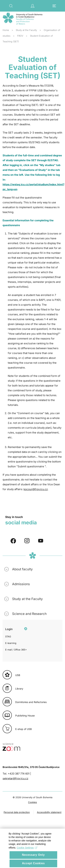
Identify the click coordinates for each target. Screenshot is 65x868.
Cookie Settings (27, 852)
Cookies (32, 802)
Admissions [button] (21, 584)
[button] (11, 6)
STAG (8, 636)
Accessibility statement (49, 812)
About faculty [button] (22, 569)
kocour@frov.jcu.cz (36, 489)
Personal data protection (17, 812)
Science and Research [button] (29, 614)
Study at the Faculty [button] (27, 599)
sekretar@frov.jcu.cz (15, 778)
